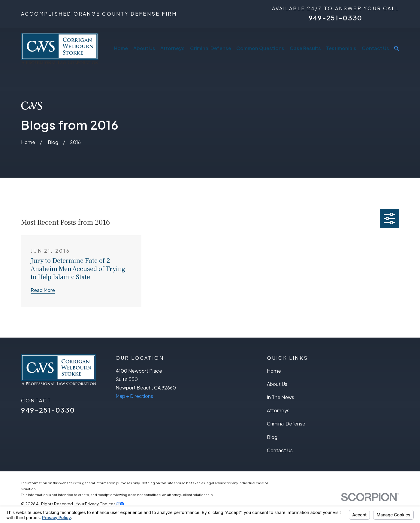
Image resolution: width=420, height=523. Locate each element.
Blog (272, 437)
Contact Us (280, 450)
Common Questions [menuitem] (260, 48)
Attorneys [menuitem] (172, 48)
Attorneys (278, 410)
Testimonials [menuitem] (341, 48)
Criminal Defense (286, 424)
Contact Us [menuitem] (375, 48)
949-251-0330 (336, 18)
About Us (277, 384)
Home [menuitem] (121, 48)
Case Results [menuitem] (305, 48)
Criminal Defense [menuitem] (211, 48)
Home (274, 371)
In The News (281, 397)
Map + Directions (134, 396)
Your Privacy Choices (100, 504)
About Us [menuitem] (144, 48)
